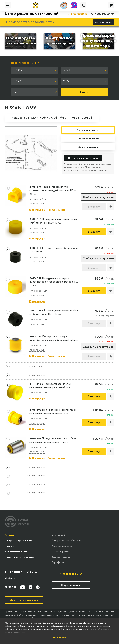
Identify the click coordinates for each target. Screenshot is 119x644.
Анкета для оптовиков (24, 600)
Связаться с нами (104, 22)
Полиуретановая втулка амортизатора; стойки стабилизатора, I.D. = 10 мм (55, 282)
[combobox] (35, 70)
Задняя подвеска (88, 147)
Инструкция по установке (19, 557)
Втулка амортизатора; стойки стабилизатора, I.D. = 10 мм (54, 312)
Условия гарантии (60, 551)
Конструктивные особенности (66, 540)
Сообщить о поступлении (99, 197)
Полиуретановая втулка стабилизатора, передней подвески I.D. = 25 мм (53, 190)
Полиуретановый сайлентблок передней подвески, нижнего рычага (53, 440)
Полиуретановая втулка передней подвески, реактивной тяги (50, 385)
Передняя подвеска (88, 138)
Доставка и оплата (16, 551)
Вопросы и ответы (61, 557)
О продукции (58, 535)
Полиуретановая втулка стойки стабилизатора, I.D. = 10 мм (53, 221)
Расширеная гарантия (62, 546)
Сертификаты (58, 562)
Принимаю (60, 637)
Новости (10, 546)
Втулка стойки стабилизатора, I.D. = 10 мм (54, 250)
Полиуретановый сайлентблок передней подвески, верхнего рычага (53, 411)
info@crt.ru (10, 578)
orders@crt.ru (78, 14)
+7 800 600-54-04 (21, 572)
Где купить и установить (19, 540)
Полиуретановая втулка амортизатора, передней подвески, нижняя (54, 338)
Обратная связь (71, 585)
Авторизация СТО (71, 574)
